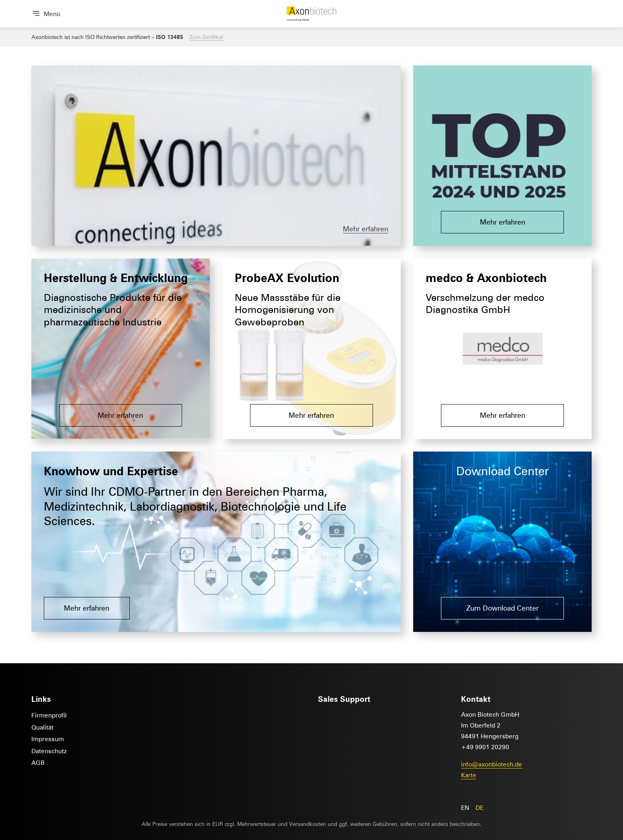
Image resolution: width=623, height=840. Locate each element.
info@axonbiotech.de (492, 764)
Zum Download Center (502, 608)
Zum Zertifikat (206, 37)
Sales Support (344, 699)
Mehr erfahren (366, 229)
